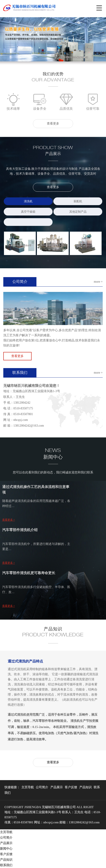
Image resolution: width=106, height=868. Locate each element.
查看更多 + (9, 520)
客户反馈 (71, 787)
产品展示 (57, 787)
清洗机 (28, 201)
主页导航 (28, 787)
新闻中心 (6, 849)
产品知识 (85, 787)
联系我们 (6, 865)
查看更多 (53, 124)
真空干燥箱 (28, 212)
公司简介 (42, 787)
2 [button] (55, 54)
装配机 (78, 201)
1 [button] (51, 54)
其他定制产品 (78, 212)
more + (98, 282)
